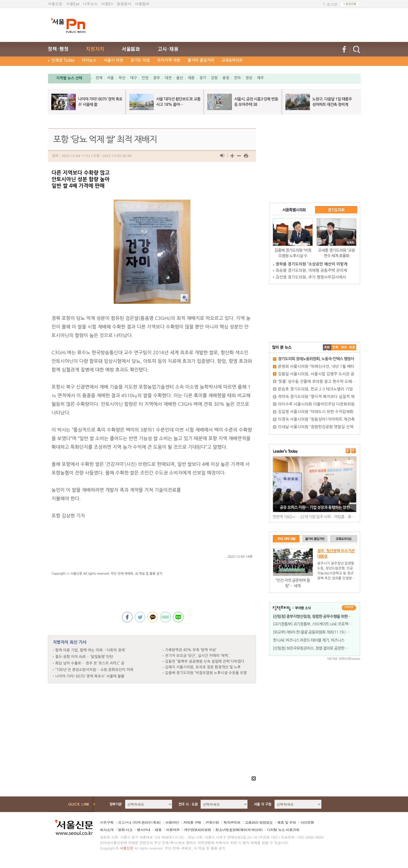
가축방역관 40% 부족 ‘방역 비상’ (191, 650)
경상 (249, 78)
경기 (203, 78)
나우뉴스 (90, 4)
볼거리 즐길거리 (201, 60)
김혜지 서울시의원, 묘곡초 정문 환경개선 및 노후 (203, 667)
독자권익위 (232, 822)
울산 (180, 78)
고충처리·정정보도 (259, 822)
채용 (158, 830)
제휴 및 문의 (286, 822)
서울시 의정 (113, 60)
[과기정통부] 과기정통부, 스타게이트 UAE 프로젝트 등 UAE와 (320, 624)
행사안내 (144, 830)
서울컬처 (142, 4)
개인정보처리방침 (197, 830)
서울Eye (73, 4)
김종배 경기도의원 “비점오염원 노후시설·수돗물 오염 (206, 673)
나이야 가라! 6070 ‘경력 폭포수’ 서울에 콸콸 (90, 676)
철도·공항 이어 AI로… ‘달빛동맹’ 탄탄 (84, 657)
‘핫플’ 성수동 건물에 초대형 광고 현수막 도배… (317, 381)
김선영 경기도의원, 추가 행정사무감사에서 (311, 277)
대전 (168, 78)
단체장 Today (63, 60)
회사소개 (107, 830)
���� (327, 347)
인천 (145, 78)
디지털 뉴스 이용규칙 (283, 830)
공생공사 (124, 4)
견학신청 (212, 822)
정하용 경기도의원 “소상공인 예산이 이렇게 (311, 264)
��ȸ (352, 347)
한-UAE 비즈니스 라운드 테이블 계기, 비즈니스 (309, 640)
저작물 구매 (192, 822)
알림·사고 (125, 830)
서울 (110, 78)
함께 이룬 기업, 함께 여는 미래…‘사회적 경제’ (90, 650)
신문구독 (107, 822)
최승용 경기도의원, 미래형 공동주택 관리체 (311, 270)
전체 (99, 78)
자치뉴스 (89, 60)
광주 (157, 78)
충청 (226, 78)
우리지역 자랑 (169, 60)
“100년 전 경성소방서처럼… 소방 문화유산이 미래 (94, 670)
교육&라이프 (232, 60)
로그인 (332, 4)
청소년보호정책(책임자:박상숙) (239, 830)
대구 (133, 78)
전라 (237, 78)
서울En (107, 4)
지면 (137, 822)
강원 (214, 78)
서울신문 (55, 4)
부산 (122, 78)
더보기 (349, 608)
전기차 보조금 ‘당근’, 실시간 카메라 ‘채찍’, (197, 656)
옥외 (156, 822)
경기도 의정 (140, 60)
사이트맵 (307, 822)
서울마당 (172, 822)
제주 (260, 78)
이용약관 (173, 830)
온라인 (147, 822)
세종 (191, 78)
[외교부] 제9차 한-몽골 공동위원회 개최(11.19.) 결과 (313, 632)
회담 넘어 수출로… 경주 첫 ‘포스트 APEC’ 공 (90, 663)
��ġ (335, 347)
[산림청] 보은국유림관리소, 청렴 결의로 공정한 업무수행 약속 (320, 648)
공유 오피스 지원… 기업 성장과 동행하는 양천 (315, 507)
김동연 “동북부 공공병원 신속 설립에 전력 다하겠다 (205, 661)
